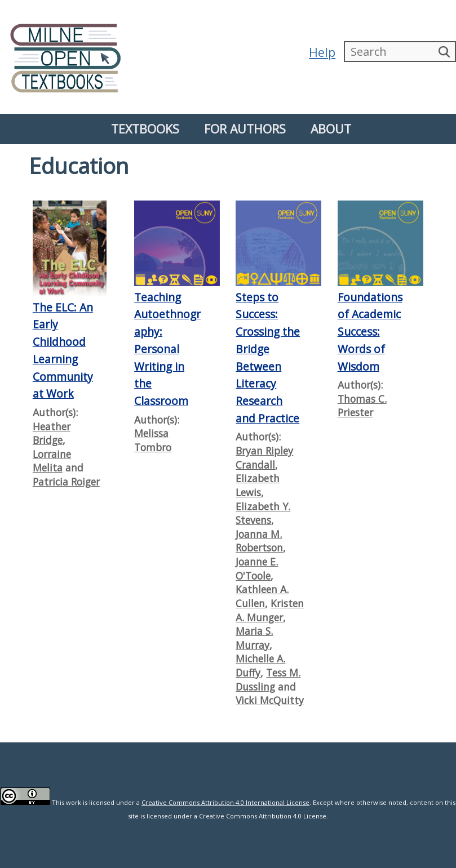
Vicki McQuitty (270, 700)
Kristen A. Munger (270, 610)
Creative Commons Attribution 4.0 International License (225, 802)
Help (322, 52)
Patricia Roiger (66, 482)
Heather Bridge (52, 433)
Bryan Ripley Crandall (264, 458)
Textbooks (145, 129)
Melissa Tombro (153, 440)
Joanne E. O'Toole (257, 569)
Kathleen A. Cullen (262, 596)
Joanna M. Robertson (259, 541)
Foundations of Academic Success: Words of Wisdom (370, 332)
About (331, 129)
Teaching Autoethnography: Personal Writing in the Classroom (167, 349)
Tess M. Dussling (268, 680)
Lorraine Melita (52, 461)
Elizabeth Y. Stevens (263, 513)
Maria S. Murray (254, 638)
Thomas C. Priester (362, 406)
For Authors (245, 129)
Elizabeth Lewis (258, 485)
